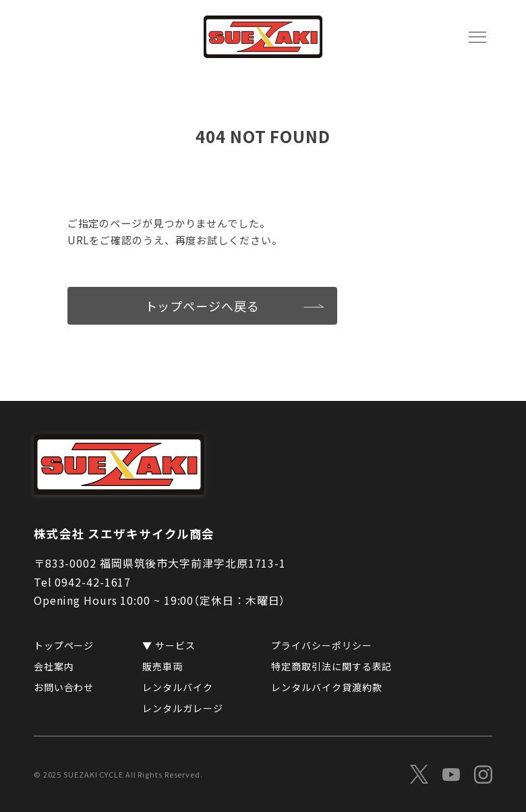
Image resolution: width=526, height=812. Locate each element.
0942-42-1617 (93, 582)
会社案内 (54, 666)
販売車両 (163, 666)
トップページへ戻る (202, 306)
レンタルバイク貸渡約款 (326, 687)
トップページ (64, 645)
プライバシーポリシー (321, 645)
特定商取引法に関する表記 (331, 666)
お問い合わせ (64, 687)
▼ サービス (169, 645)
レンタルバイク (177, 687)
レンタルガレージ (182, 708)
